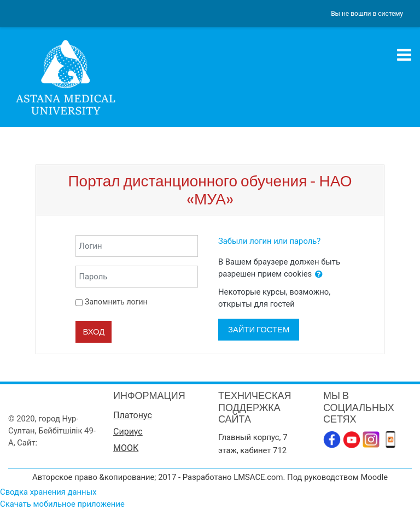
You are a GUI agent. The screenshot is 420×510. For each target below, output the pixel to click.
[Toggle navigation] (404, 55)
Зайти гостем (259, 329)
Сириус (128, 432)
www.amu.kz (62, 443)
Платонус (133, 415)
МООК (126, 448)
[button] (319, 274)
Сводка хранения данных (48, 492)
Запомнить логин (116, 302)
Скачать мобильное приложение (62, 504)
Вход (94, 332)
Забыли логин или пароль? (269, 241)
